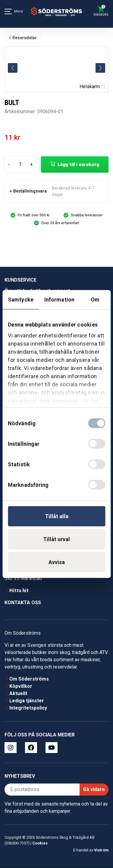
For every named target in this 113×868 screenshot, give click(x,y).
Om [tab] (95, 300)
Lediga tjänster (27, 701)
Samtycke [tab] (21, 300)
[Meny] (8, 11)
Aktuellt (18, 693)
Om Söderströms (29, 679)
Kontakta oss (23, 603)
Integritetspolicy (28, 708)
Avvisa (57, 562)
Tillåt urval (56, 539)
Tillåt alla (57, 516)
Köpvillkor (21, 686)
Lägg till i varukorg (78, 164)
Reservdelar (25, 38)
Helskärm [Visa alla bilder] (92, 86)
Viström (101, 850)
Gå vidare (94, 789)
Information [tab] (59, 300)
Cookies (40, 843)
